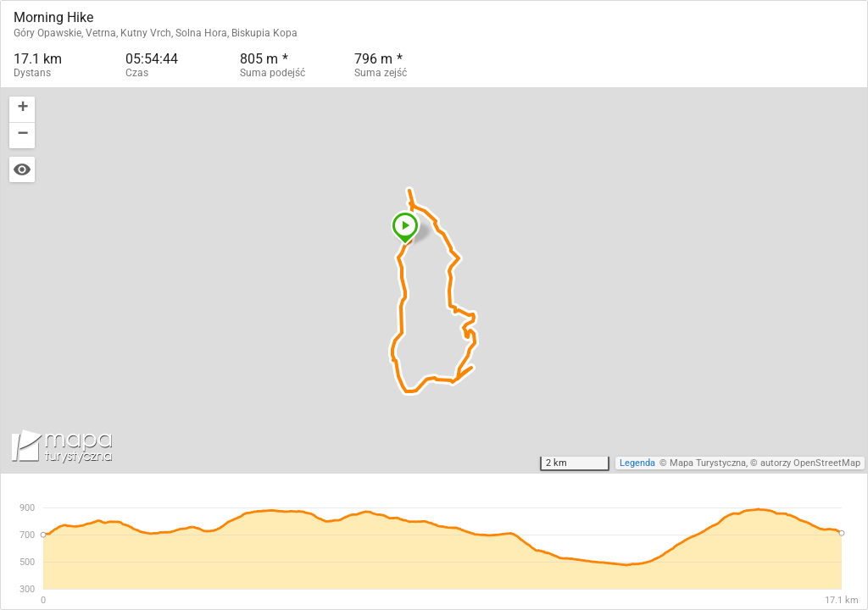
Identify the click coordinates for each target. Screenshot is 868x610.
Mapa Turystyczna (708, 463)
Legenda (637, 463)
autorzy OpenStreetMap (810, 463)
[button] (405, 228)
